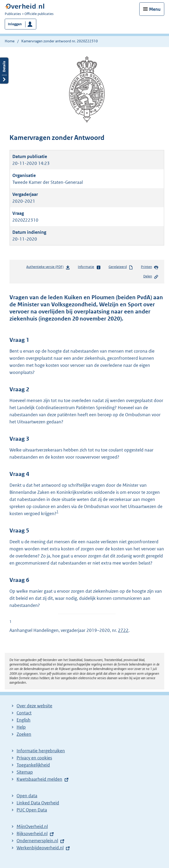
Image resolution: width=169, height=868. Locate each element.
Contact (24, 713)
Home (10, 41)
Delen (151, 277)
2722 (123, 630)
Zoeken (24, 734)
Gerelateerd (121, 267)
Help (21, 727)
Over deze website (34, 706)
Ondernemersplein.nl (37, 841)
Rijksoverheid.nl (32, 834)
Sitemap (25, 772)
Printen (150, 267)
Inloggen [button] (15, 24)
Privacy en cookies (34, 758)
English (24, 720)
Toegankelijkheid (33, 765)
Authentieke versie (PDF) (48, 268)
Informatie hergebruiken (41, 751)
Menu (155, 9)
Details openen (4, 71)
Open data (27, 796)
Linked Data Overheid (38, 803)
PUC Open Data (32, 810)
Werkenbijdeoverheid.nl (40, 848)
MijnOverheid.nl (32, 826)
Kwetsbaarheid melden (39, 779)
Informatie (89, 267)
